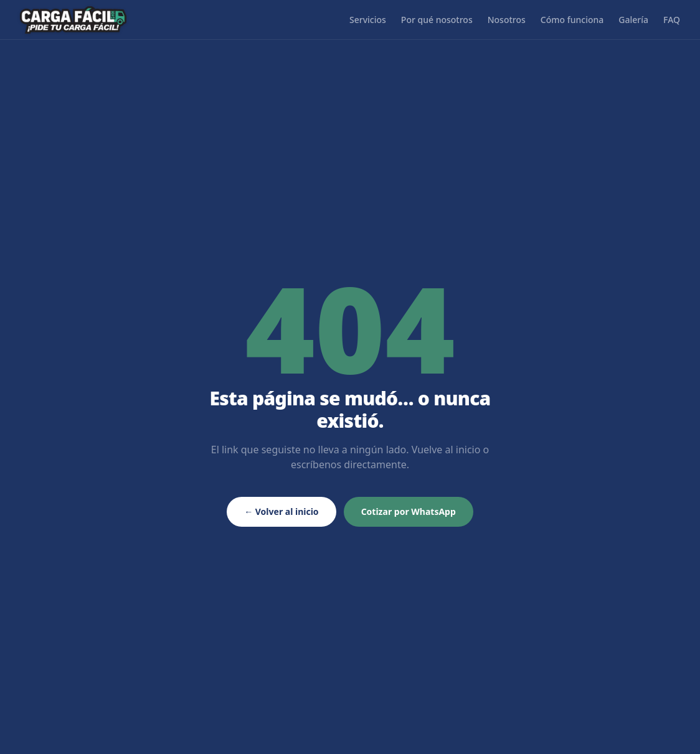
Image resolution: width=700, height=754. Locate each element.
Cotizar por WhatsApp (409, 511)
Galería (633, 20)
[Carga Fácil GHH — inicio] (73, 20)
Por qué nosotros (437, 20)
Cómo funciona (572, 20)
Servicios (368, 20)
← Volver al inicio (281, 511)
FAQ (672, 20)
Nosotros (507, 20)
